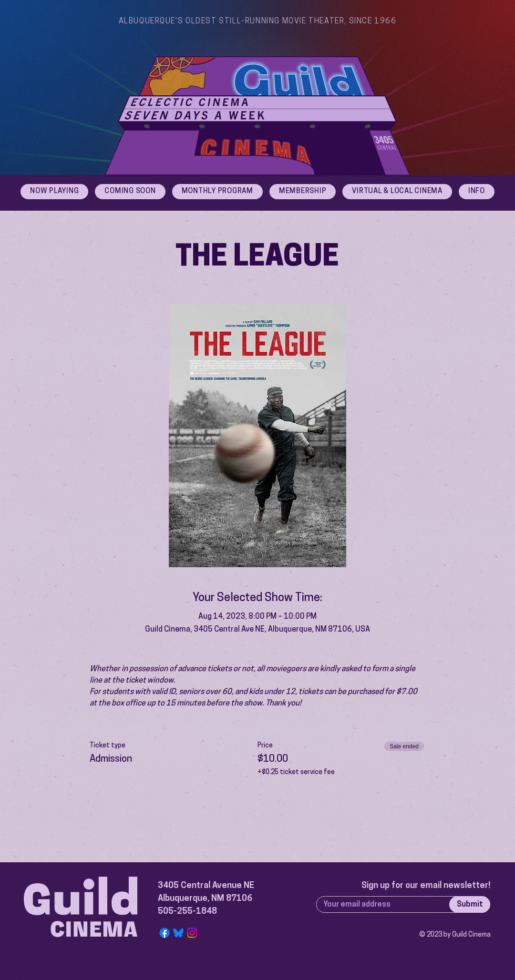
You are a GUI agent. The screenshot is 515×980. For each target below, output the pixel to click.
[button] (477, 192)
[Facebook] (165, 933)
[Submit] (470, 904)
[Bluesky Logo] (178, 933)
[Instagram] (192, 933)
